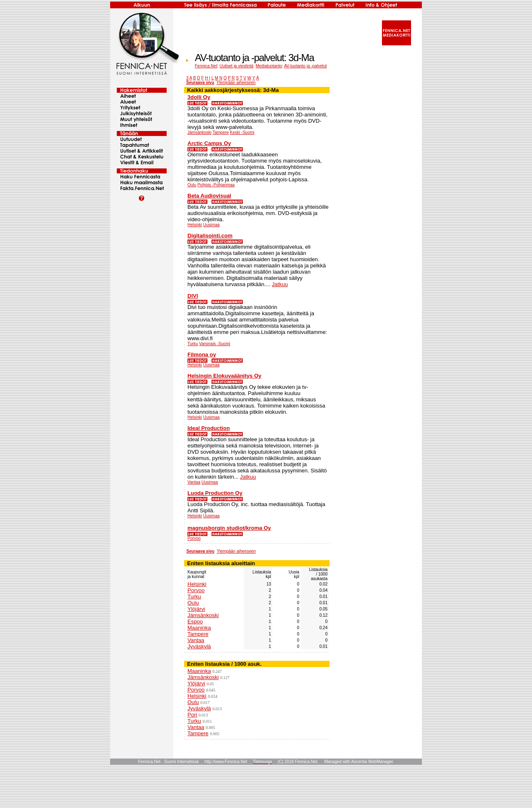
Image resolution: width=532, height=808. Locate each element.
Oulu (192, 185)
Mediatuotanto (269, 66)
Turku (193, 344)
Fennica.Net (206, 66)
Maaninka (199, 628)
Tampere (220, 132)
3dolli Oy (199, 97)
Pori (192, 715)
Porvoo (194, 538)
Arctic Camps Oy (209, 143)
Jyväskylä (199, 646)
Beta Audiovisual (209, 196)
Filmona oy (202, 355)
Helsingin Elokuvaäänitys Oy (224, 376)
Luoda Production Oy (215, 493)
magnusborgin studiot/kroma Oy (229, 528)
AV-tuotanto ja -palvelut (305, 66)
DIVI (193, 296)
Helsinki (195, 225)
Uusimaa (211, 225)
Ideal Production (209, 428)
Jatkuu (280, 284)
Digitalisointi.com (210, 236)
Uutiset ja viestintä (236, 66)
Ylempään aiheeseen (236, 83)
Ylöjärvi (196, 609)
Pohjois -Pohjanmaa (216, 185)
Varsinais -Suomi (215, 344)
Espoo (195, 621)
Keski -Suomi (242, 132)
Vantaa (194, 482)
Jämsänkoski (199, 132)
